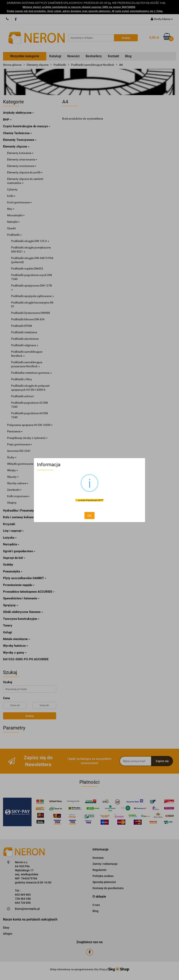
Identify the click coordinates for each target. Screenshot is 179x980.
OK (89, 516)
